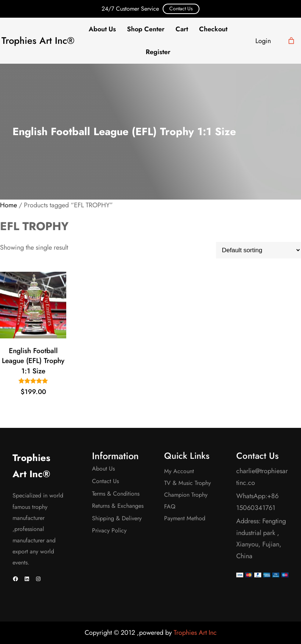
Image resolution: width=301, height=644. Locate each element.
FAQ (170, 506)
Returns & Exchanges (118, 506)
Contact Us (181, 8)
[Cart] (291, 41)
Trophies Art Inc (195, 633)
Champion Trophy (186, 495)
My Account (179, 471)
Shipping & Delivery (117, 518)
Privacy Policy (109, 530)
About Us (103, 469)
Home (8, 205)
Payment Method (185, 518)
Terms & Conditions (116, 494)
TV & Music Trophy (187, 483)
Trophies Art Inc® (38, 41)
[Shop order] (258, 250)
